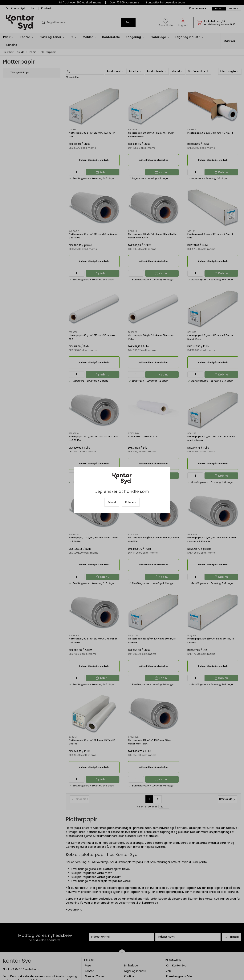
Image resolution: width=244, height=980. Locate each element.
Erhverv (131, 502)
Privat (112, 502)
